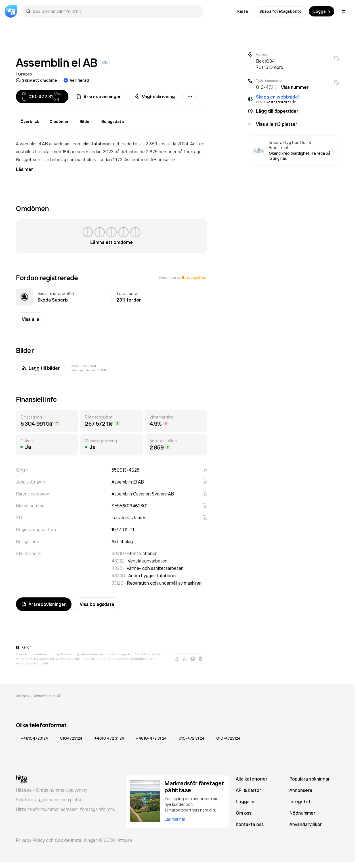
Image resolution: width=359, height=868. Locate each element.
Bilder (85, 122)
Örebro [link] (22, 696)
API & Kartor (248, 790)
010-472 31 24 (191, 738)
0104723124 (71, 738)
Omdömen (59, 122)
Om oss (244, 813)
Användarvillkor (306, 824)
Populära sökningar (310, 779)
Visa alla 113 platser (277, 124)
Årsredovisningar (99, 97)
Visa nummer (295, 87)
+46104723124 (34, 738)
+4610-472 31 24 (151, 738)
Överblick (30, 122)
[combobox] (115, 11)
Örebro (25, 74)
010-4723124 (228, 738)
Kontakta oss (250, 824)
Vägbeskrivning (155, 97)
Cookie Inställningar (76, 840)
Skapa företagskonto (281, 11)
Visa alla (31, 319)
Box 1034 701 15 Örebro (270, 64)
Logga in (322, 11)
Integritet (300, 802)
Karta (243, 11)
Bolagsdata (113, 122)
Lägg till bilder (41, 368)
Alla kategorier (252, 779)
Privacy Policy (30, 840)
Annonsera (301, 790)
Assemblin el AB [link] (48, 696)
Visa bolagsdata (97, 604)
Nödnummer (302, 813)
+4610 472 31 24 (109, 738)
